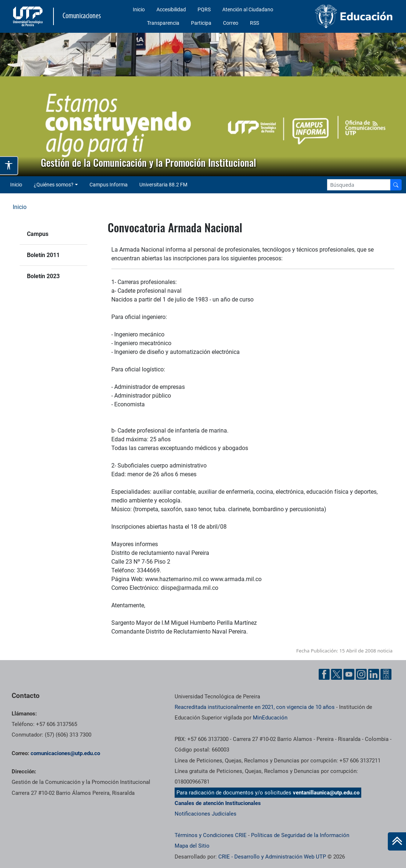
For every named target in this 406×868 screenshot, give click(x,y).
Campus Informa (109, 185)
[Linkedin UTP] (374, 674)
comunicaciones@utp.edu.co (65, 753)
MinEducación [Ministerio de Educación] (270, 718)
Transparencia (163, 23)
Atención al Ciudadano (248, 9)
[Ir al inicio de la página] (397, 841)
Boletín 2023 (43, 276)
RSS (254, 23)
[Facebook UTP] (324, 674)
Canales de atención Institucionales (218, 803)
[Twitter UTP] (337, 674)
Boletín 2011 (43, 255)
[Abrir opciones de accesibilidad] (9, 166)
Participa (201, 23)
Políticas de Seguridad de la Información (300, 835)
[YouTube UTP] (349, 674)
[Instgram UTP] (361, 674)
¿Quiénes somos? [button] (54, 185)
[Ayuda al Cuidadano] (386, 674)
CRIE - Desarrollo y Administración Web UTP (272, 857)
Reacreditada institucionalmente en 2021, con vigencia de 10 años (255, 707)
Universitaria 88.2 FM (163, 185)
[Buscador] (396, 185)
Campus (38, 234)
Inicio (139, 9)
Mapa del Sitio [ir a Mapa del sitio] (192, 846)
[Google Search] (359, 185)
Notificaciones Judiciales (206, 814)
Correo (231, 23)
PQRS (204, 9)
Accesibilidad (171, 9)
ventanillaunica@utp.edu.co (326, 793)
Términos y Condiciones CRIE (211, 835)
